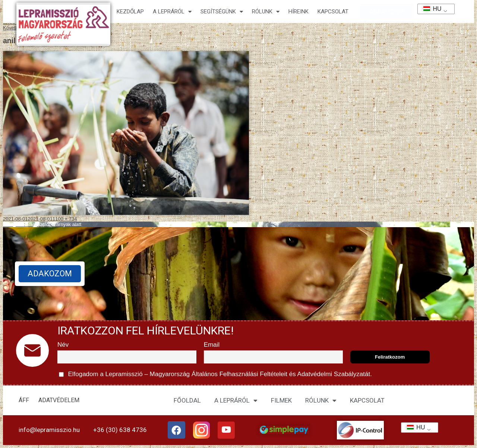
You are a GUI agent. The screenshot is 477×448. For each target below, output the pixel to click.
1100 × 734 (65, 219)
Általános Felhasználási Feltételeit (239, 374)
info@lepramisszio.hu (49, 430)
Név (63, 345)
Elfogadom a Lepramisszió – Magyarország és (215, 374)
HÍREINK (298, 12)
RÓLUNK (321, 401)
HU (430, 9)
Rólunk (266, 12)
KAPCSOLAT (333, 12)
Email (212, 345)
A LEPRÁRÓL (236, 401)
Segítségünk (222, 12)
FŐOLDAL (187, 400)
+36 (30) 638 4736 (120, 430)
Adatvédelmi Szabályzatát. (334, 374)
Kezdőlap (130, 12)
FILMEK (281, 400)
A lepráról (172, 12)
